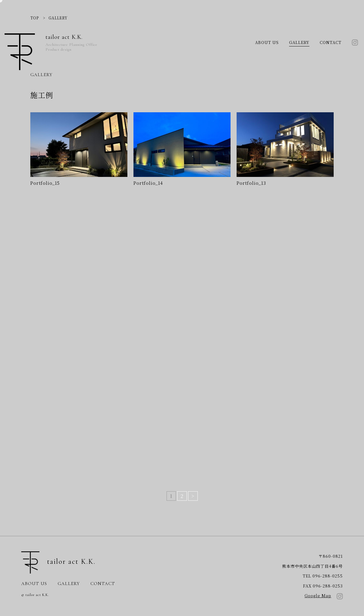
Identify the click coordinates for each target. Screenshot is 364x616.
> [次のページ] (193, 496)
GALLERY (299, 42)
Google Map (318, 596)
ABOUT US (267, 42)
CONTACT (331, 42)
